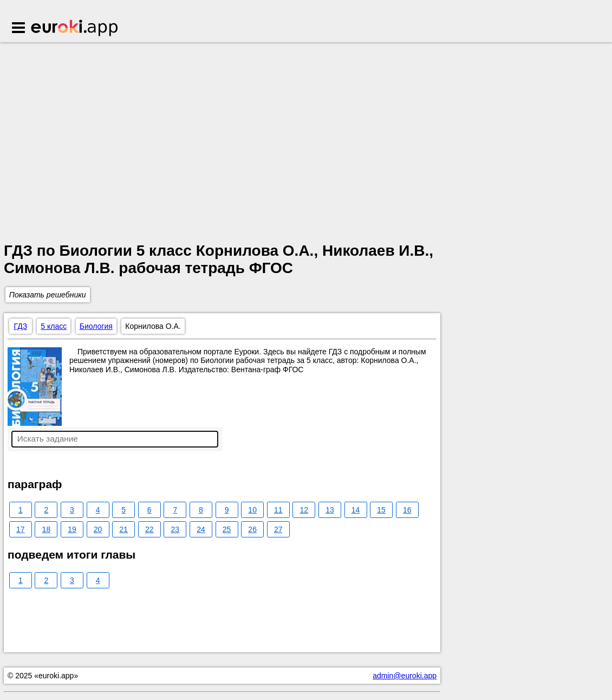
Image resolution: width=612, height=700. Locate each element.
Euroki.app (75, 29)
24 (201, 529)
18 (47, 529)
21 (123, 529)
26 (252, 529)
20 (98, 529)
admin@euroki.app (405, 676)
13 (330, 510)
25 (227, 529)
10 (252, 510)
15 (381, 510)
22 (149, 529)
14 (356, 510)
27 (278, 529)
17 (21, 529)
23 (175, 529)
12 (304, 510)
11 (278, 510)
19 (72, 529)
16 (407, 510)
